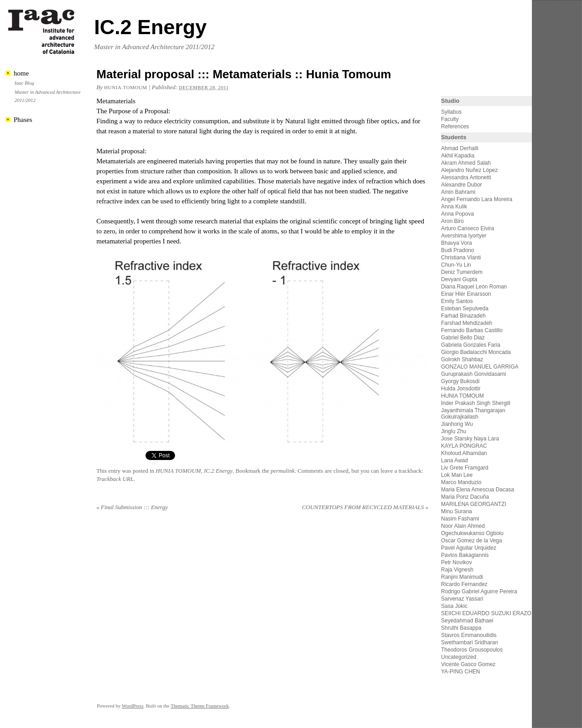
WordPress (133, 706)
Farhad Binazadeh (463, 316)
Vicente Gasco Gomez (468, 664)
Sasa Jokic (454, 606)
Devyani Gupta (459, 279)
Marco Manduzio (461, 482)
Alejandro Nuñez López (469, 170)
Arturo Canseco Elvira (468, 228)
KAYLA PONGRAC (464, 446)
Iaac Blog (24, 83)
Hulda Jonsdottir (461, 389)
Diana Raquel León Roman (474, 287)
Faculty (450, 119)
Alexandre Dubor (462, 185)
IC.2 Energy (151, 27)
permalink (283, 471)
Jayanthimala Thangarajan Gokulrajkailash (473, 414)
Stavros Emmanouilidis (469, 635)
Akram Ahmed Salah (466, 163)
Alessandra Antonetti (466, 177)
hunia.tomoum (126, 87)
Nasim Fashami (460, 519)
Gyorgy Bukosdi (460, 381)
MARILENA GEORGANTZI (474, 504)
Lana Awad (454, 460)
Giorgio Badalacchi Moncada (476, 352)
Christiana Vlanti (461, 258)
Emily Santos (457, 301)
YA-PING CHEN (461, 672)
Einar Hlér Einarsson (466, 294)
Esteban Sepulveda (465, 308)
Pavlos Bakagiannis (465, 555)
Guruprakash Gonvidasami (474, 374)
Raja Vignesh (457, 570)
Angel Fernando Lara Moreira (477, 199)
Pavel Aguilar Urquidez (469, 548)
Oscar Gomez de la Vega (472, 541)
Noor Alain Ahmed (463, 526)
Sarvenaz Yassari (462, 599)
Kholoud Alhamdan (464, 453)
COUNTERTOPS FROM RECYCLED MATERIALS (365, 507)
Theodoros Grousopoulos (472, 650)
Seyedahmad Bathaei (467, 621)
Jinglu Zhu (454, 431)
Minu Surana (457, 511)
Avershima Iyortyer (464, 236)
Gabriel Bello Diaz (463, 338)
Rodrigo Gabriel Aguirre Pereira (479, 591)
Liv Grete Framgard (465, 468)
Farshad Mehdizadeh (467, 323)
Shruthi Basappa (461, 628)
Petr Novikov (457, 562)
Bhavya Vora (457, 243)
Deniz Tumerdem (462, 272)
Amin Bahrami (458, 192)
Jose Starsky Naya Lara (470, 439)
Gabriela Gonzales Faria (471, 345)
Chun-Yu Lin (456, 265)
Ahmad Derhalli (460, 148)
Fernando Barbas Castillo (472, 330)
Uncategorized (459, 657)
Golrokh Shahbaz (462, 359)
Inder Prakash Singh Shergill (476, 403)
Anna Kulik (454, 207)
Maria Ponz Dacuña (465, 497)
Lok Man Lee (457, 475)
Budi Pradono (458, 250)
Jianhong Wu (457, 424)
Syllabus (451, 112)
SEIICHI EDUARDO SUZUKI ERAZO (486, 613)
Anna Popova (457, 214)
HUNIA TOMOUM (178, 471)
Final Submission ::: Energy (132, 507)
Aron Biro (452, 221)
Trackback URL (115, 479)
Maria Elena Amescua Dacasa (478, 490)
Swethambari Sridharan (469, 642)
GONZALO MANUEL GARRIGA (480, 367)
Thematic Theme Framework (200, 706)
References (455, 126)
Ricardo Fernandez (464, 584)
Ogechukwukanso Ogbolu (472, 533)
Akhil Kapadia (458, 156)
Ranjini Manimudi (462, 577)
